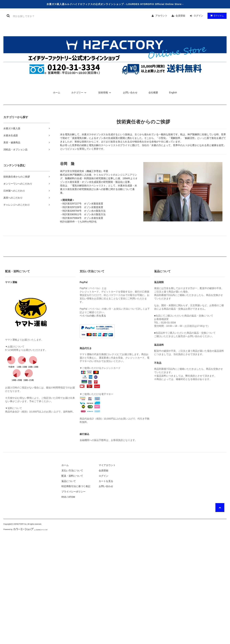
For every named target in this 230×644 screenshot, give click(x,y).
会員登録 (180, 16)
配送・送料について (72, 476)
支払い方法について (72, 470)
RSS (64, 497)
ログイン (198, 16)
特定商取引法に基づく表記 (76, 486)
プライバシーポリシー (73, 492)
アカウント (161, 16)
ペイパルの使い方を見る (93, 316)
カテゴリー (79, 93)
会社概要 (153, 93)
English (173, 93)
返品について (69, 481)
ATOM (72, 497)
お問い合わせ (130, 93)
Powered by (26, 529)
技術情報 (105, 93)
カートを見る (106, 481)
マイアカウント (107, 465)
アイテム (216, 16)
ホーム (57, 93)
